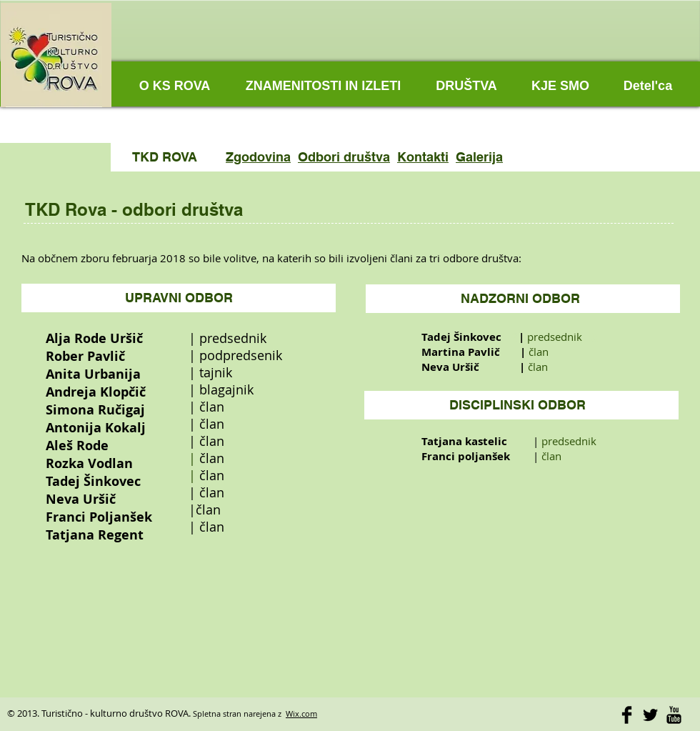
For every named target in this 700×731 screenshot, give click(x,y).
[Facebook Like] (593, 50)
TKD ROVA (165, 157)
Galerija (479, 157)
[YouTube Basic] (674, 715)
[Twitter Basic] (650, 715)
